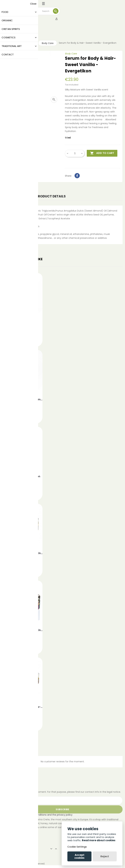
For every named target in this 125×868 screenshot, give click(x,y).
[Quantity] (75, 153)
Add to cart (102, 153)
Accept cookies (79, 856)
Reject (105, 856)
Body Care (71, 54)
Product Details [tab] (51, 196)
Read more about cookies (99, 840)
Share (77, 176)
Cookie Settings (77, 847)
